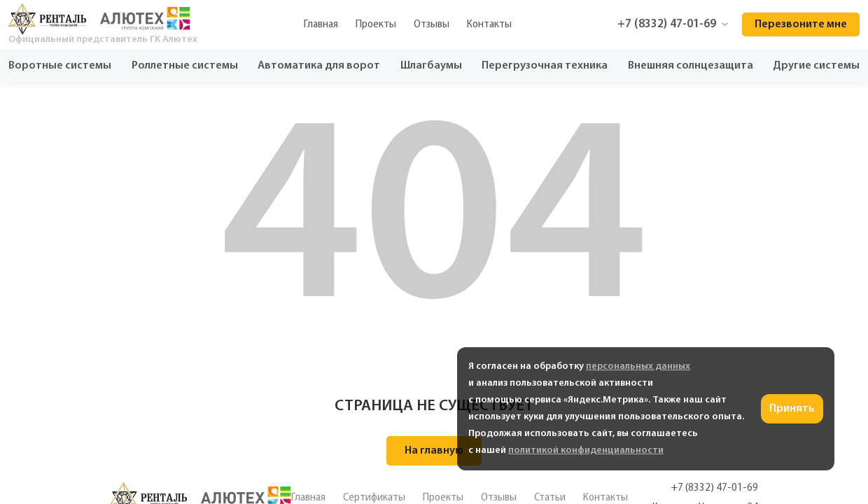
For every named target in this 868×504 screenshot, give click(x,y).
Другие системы (816, 66)
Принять (792, 409)
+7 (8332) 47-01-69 (673, 24)
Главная (321, 24)
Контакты (489, 24)
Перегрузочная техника (545, 66)
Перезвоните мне (801, 24)
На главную (434, 451)
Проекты (376, 24)
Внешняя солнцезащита (691, 66)
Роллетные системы (185, 66)
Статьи (550, 498)
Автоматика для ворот (319, 66)
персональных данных (638, 366)
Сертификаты (374, 498)
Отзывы (432, 24)
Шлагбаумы (431, 66)
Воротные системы (60, 66)
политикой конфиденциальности (586, 450)
